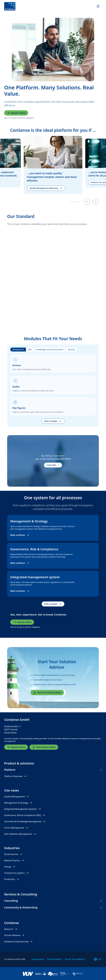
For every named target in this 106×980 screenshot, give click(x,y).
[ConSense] (10, 6)
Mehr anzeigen (53, 421)
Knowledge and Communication (50, 349)
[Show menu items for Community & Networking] (101, 907)
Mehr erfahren (20, 535)
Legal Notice (38, 959)
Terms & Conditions (75, 959)
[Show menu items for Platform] (101, 770)
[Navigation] (98, 6)
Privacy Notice (54, 959)
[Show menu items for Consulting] (101, 901)
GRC (30, 349)
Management (18, 349)
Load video (53, 465)
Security (71, 349)
